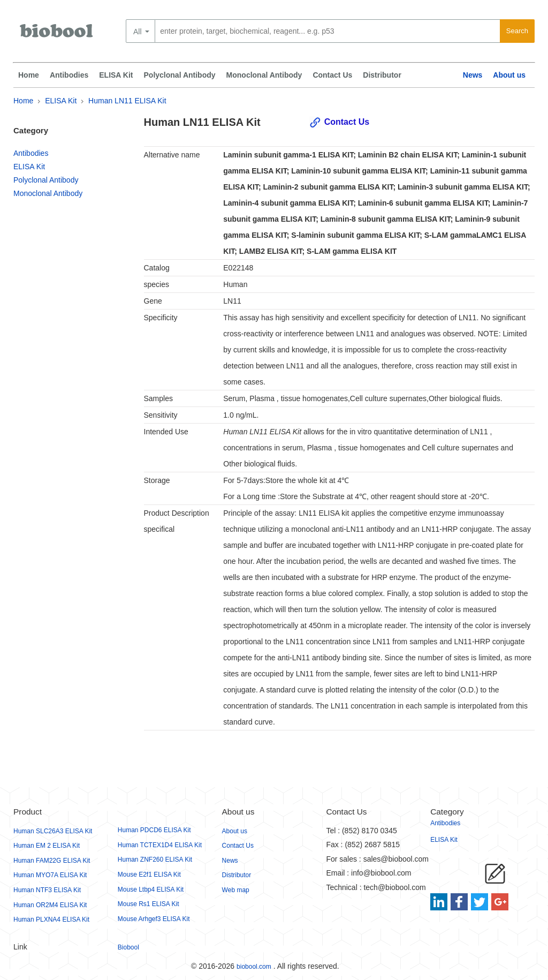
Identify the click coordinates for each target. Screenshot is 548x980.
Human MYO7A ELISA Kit (50, 875)
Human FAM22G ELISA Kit (52, 861)
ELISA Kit (116, 75)
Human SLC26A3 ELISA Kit (53, 831)
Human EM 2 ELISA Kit (47, 846)
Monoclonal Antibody (264, 75)
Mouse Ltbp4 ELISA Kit (151, 889)
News (473, 75)
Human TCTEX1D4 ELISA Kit (160, 845)
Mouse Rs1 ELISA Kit (149, 904)
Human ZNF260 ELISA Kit (155, 860)
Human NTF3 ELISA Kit (47, 890)
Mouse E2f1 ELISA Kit (149, 875)
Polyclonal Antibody (180, 75)
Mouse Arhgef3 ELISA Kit (154, 919)
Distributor (382, 75)
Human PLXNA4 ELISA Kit (51, 919)
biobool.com (254, 967)
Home (29, 75)
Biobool (128, 947)
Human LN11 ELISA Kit (127, 101)
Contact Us (332, 75)
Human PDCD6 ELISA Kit (154, 830)
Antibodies (69, 75)
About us (509, 75)
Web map (236, 890)
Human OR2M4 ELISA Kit (50, 905)
